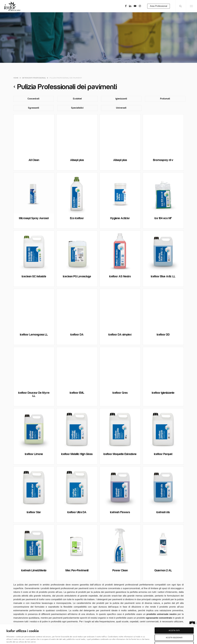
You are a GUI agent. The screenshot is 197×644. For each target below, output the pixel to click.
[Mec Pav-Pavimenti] (77, 545)
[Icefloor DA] (77, 309)
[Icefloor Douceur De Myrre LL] (34, 367)
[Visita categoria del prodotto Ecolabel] (77, 99)
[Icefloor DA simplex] (120, 309)
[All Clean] (34, 135)
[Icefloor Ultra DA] (77, 487)
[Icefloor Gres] (120, 367)
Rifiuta (174, 628)
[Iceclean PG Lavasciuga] (77, 251)
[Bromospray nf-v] (163, 135)
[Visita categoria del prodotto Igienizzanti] (121, 99)
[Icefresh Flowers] (120, 487)
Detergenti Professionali (34, 78)
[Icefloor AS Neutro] (120, 251)
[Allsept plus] (77, 135)
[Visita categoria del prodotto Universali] (121, 108)
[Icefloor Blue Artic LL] (163, 251)
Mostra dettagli (98, 639)
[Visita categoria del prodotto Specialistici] (77, 108)
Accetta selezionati (174, 621)
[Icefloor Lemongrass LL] (34, 309)
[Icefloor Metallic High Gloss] (77, 429)
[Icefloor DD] (163, 309)
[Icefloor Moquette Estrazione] (120, 429)
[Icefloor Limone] (34, 429)
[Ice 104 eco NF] (163, 193)
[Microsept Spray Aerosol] (34, 193)
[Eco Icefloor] (77, 193)
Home (16, 78)
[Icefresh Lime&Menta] (34, 545)
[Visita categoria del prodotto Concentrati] (34, 99)
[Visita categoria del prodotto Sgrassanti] (34, 108)
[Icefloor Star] (34, 487)
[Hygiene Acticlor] (120, 193)
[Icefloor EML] (77, 367)
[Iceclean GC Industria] (34, 251)
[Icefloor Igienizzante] (163, 367)
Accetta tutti (174, 614)
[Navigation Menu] (191, 6)
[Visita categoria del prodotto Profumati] (165, 99)
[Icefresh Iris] (163, 487)
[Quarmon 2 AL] (163, 545)
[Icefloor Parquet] (163, 429)
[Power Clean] (120, 545)
